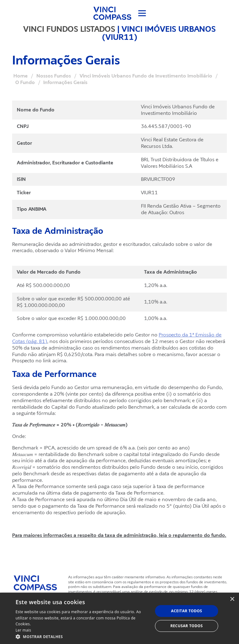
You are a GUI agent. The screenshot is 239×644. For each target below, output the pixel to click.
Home (21, 76)
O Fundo (25, 82)
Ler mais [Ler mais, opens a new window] (23, 630)
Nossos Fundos (54, 76)
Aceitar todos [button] (187, 611)
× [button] (232, 599)
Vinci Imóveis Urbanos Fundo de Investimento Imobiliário (146, 76)
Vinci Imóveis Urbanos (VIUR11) (159, 33)
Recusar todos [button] (186, 626)
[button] (82, 636)
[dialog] (119, 618)
